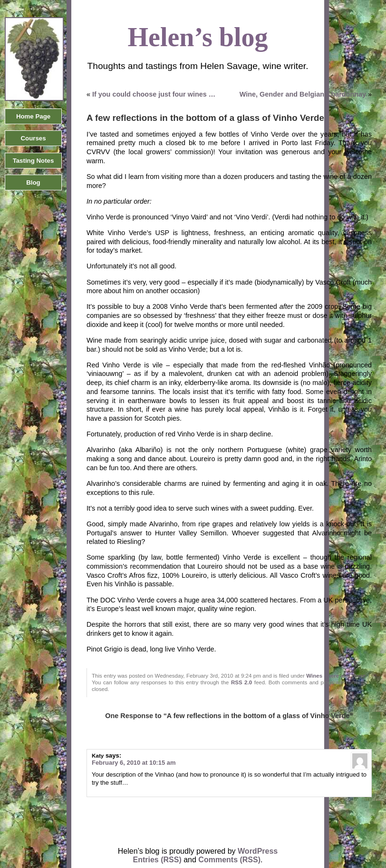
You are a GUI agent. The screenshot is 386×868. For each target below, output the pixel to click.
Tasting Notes (34, 161)
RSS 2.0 (241, 682)
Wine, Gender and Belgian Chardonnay (303, 94)
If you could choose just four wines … (154, 94)
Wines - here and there (336, 676)
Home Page (33, 116)
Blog (33, 182)
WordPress (258, 851)
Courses (33, 138)
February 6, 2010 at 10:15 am (134, 763)
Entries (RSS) (157, 860)
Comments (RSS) (229, 860)
